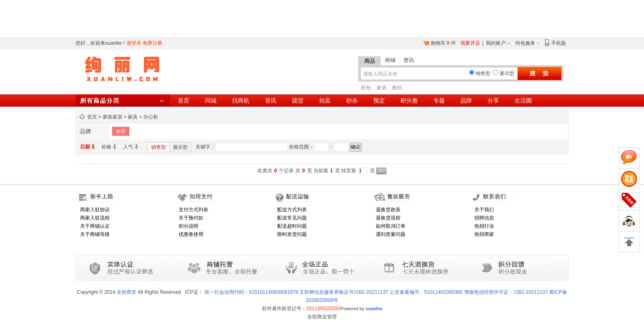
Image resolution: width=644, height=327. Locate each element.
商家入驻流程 (95, 218)
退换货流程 (388, 218)
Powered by (361, 309)
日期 (85, 147)
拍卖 (325, 101)
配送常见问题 (292, 218)
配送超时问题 (292, 226)
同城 (211, 101)
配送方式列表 (292, 210)
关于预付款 (191, 218)
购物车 (438, 43)
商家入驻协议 (95, 210)
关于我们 (484, 210)
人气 (128, 147)
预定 (379, 101)
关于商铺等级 (95, 234)
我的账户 (496, 43)
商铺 (390, 60)
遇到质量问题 (391, 234)
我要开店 (470, 43)
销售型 (159, 147)
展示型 (180, 147)
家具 (133, 117)
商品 (370, 61)
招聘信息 (484, 218)
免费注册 (152, 43)
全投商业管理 (322, 317)
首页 (184, 101)
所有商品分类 (123, 101)
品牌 (466, 101)
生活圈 (523, 101)
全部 (121, 131)
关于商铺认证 (95, 226)
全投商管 (126, 292)
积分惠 (409, 101)
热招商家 (484, 234)
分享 (493, 101)
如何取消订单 (391, 226)
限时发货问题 (292, 234)
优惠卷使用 (191, 234)
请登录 (134, 43)
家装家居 (113, 117)
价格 (106, 147)
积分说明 (189, 226)
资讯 (409, 60)
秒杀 (352, 101)
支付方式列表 (193, 210)
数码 (397, 88)
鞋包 (366, 88)
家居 (382, 88)
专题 (439, 101)
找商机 (241, 101)
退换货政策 (388, 210)
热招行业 (484, 226)
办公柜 (151, 117)
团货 (298, 101)
